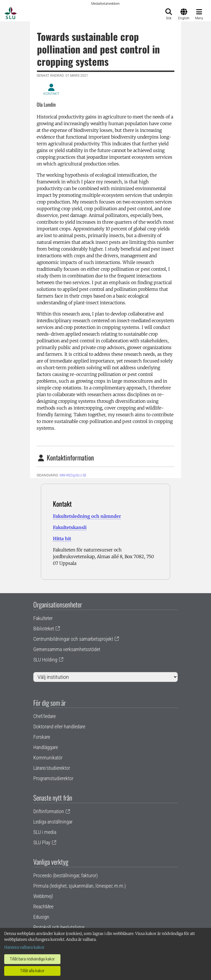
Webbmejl (43, 896)
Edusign (41, 917)
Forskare (42, 737)
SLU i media (45, 832)
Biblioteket (44, 629)
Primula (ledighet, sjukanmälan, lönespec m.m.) (79, 886)
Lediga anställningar (53, 822)
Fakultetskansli (70, 527)
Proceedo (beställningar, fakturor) (65, 875)
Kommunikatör (48, 758)
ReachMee (43, 907)
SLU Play (42, 842)
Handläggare (46, 747)
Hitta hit (62, 539)
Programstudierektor (53, 778)
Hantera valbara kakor (24, 947)
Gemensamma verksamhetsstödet (67, 649)
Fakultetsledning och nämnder (87, 516)
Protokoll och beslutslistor (59, 927)
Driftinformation (49, 811)
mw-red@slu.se (73, 475)
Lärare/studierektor (52, 768)
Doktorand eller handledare (59, 727)
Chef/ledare (44, 716)
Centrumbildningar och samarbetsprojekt (73, 639)
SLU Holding (45, 660)
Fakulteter (43, 618)
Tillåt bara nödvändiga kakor (32, 959)
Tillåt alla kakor (32, 971)
